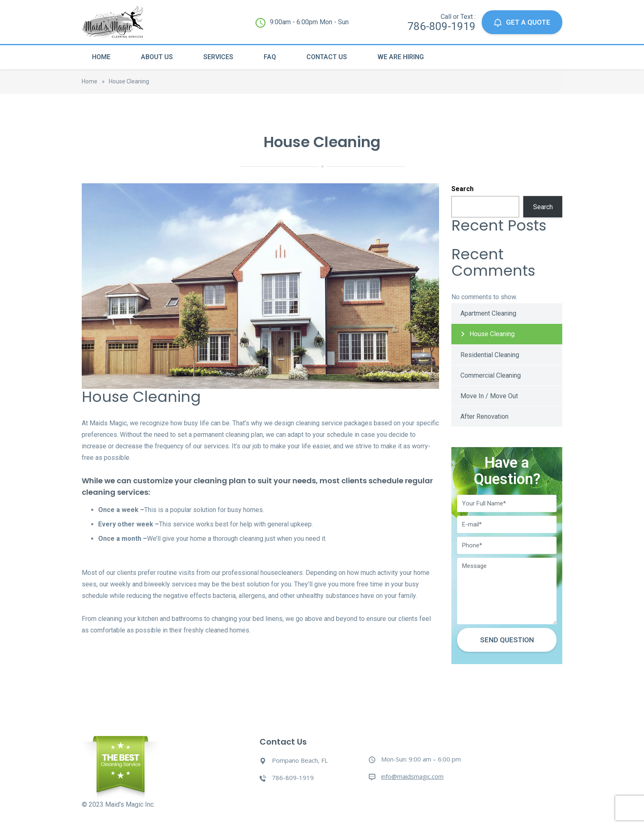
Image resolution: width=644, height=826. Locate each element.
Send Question (507, 640)
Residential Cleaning (490, 355)
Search (462, 189)
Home (101, 57)
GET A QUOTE (522, 22)
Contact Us (327, 57)
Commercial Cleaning (491, 375)
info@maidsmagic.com (412, 776)
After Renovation (484, 416)
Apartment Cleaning (488, 313)
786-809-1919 (442, 26)
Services (218, 57)
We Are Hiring (401, 57)
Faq (270, 57)
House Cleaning (492, 334)
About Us (157, 57)
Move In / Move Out (489, 396)
